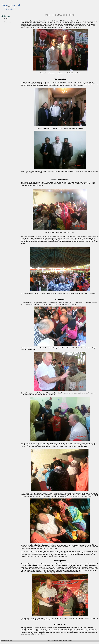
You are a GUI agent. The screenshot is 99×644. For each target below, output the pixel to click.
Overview (7, 18)
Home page (7, 22)
